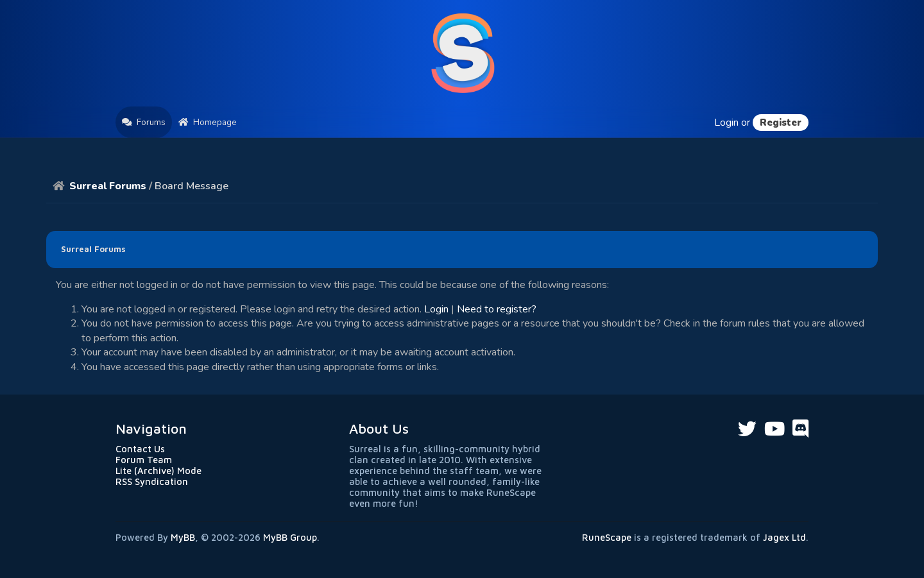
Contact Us (140, 449)
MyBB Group (290, 537)
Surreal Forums (108, 186)
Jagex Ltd (784, 537)
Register (781, 123)
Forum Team (144, 460)
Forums (144, 122)
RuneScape (607, 537)
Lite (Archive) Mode (158, 471)
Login (726, 123)
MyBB (183, 537)
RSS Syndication (152, 481)
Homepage (208, 122)
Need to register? (497, 309)
